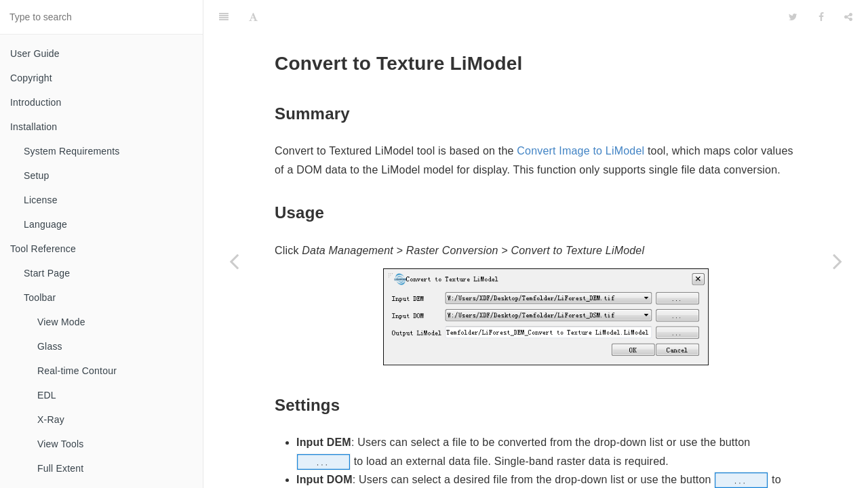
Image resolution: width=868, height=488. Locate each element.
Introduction (36, 102)
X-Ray (51, 420)
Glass (50, 346)
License (41, 200)
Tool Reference (43, 249)
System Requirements (72, 151)
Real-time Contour (77, 371)
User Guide (35, 54)
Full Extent (60, 468)
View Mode (61, 322)
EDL (47, 395)
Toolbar (40, 298)
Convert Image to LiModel (580, 117)
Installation (34, 127)
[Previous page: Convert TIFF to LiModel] (234, 261)
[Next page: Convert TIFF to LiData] (837, 261)
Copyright (31, 78)
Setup (37, 176)
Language (45, 224)
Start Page (47, 273)
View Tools (60, 444)
